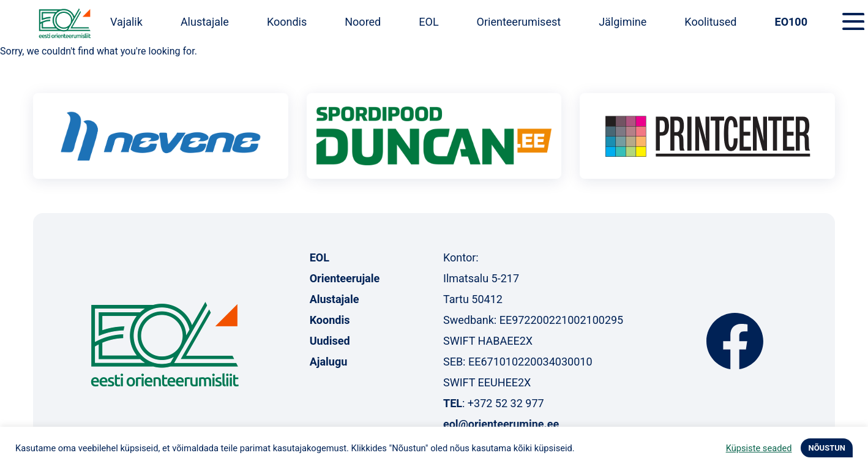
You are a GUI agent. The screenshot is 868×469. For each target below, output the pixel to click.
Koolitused (710, 22)
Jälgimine (623, 22)
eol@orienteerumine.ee (501, 424)
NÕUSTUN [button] (827, 448)
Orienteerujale (345, 278)
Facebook (735, 341)
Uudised (330, 341)
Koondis (287, 22)
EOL (428, 22)
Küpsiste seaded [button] (759, 448)
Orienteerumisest (519, 22)
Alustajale (205, 22)
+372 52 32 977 (506, 403)
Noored (363, 22)
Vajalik (126, 22)
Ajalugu (329, 362)
